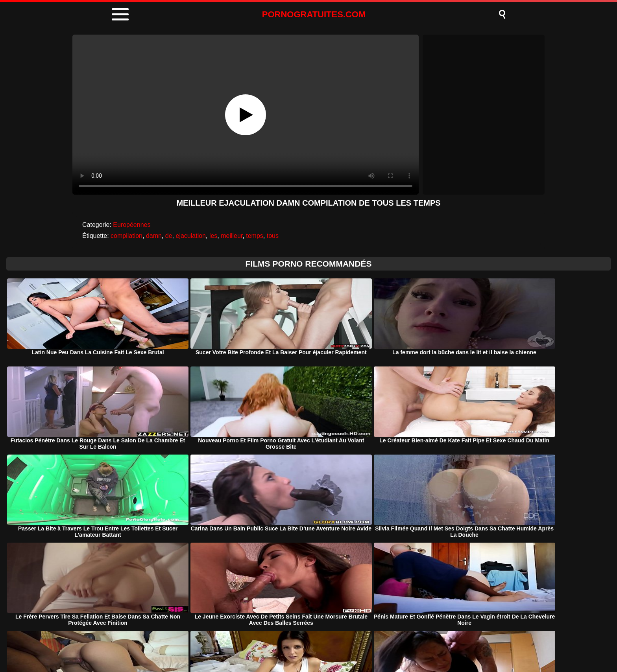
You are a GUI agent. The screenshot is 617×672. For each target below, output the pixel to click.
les (213, 236)
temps (255, 236)
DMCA (274, 646)
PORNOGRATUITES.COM (314, 14)
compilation (127, 236)
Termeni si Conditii (323, 646)
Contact (374, 646)
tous (273, 236)
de (169, 236)
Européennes (132, 225)
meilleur (232, 236)
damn (154, 236)
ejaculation (191, 236)
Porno (241, 646)
